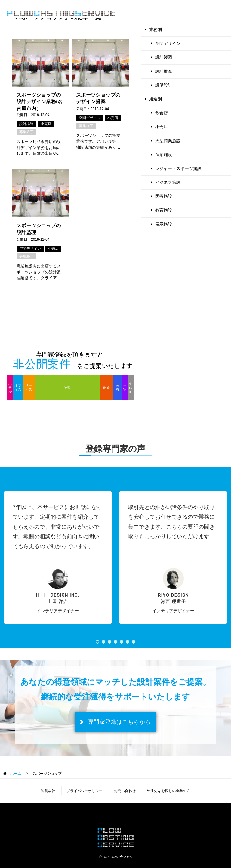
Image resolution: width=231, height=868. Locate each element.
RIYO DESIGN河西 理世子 (173, 598)
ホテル (10, 387)
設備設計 (164, 85)
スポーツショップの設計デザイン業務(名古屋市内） (40, 102)
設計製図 (164, 57)
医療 (117, 387)
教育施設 (164, 210)
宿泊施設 (164, 155)
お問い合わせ (125, 791)
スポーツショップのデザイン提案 (98, 98)
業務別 (156, 29)
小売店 (46, 124)
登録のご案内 (141, 13)
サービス (29, 387)
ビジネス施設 (168, 182)
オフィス (18, 387)
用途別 (156, 99)
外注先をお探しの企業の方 (168, 791)
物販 (68, 388)
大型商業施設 (168, 141)
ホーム (15, 774)
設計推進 (26, 124)
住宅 (125, 387)
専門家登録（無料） (204, 13)
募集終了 (26, 132)
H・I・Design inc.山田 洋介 (58, 598)
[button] (58, 558)
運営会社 (48, 791)
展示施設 (164, 224)
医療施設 (164, 196)
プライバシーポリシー (85, 791)
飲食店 (162, 113)
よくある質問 (170, 13)
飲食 (107, 388)
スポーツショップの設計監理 (39, 229)
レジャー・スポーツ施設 (178, 168)
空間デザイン (90, 118)
